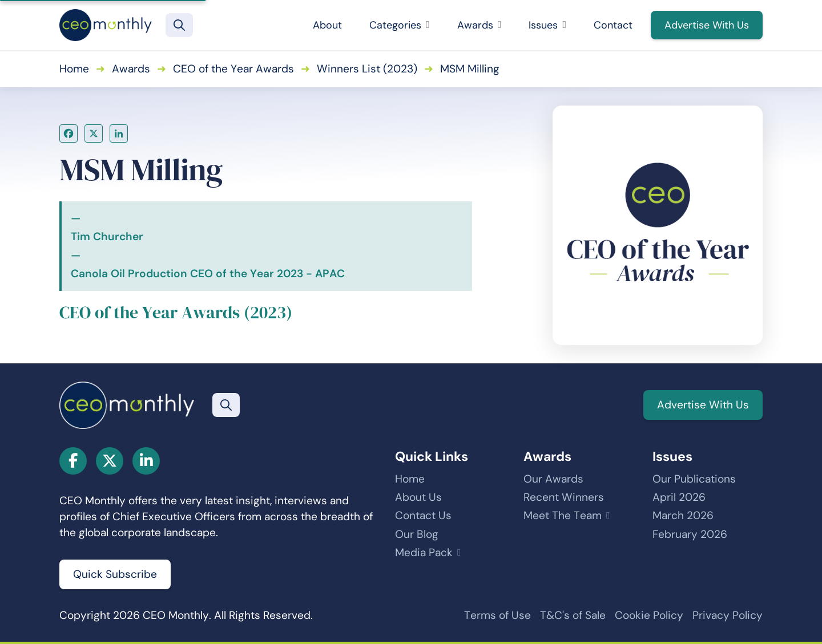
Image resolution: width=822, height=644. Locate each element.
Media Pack (424, 552)
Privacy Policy (728, 615)
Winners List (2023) (367, 69)
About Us (418, 497)
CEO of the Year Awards (233, 69)
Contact (613, 25)
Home (74, 69)
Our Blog (417, 534)
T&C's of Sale (573, 615)
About (327, 25)
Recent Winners (564, 497)
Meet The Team (563, 515)
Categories (400, 25)
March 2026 (683, 515)
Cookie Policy (649, 615)
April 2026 (679, 497)
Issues (547, 25)
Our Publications (694, 479)
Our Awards (553, 479)
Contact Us (423, 515)
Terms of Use (497, 615)
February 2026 (690, 534)
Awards (479, 25)
